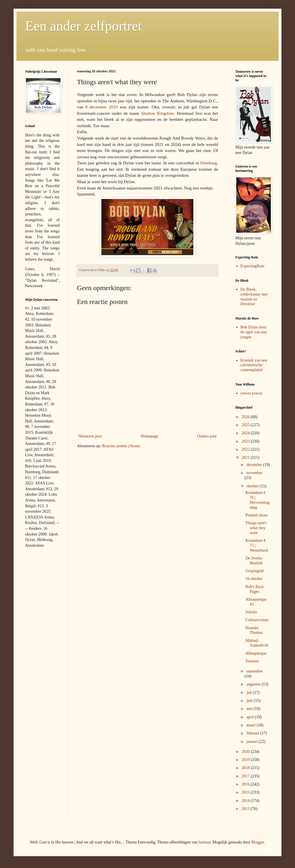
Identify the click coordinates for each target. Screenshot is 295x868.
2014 (246, 801)
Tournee (252, 661)
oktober (253, 486)
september (255, 671)
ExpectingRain (253, 266)
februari (253, 733)
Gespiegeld (255, 571)
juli (249, 693)
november (254, 473)
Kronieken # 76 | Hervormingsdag (257, 500)
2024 (246, 433)
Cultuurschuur (257, 620)
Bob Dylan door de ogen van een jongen (254, 332)
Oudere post (207, 436)
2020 (246, 752)
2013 (246, 809)
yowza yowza (252, 393)
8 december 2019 (101, 107)
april (250, 717)
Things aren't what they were (256, 528)
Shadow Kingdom (157, 113)
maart (251, 725)
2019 (246, 760)
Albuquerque (256, 653)
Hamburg (209, 163)
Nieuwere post (90, 436)
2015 (246, 792)
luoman (204, 842)
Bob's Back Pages (255, 589)
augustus (254, 684)
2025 (246, 425)
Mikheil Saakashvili (257, 643)
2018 (246, 768)
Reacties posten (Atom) (121, 446)
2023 (246, 441)
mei (250, 709)
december (255, 465)
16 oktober (254, 579)
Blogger (258, 842)
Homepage (149, 436)
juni (250, 701)
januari (252, 742)
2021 (246, 458)
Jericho (251, 612)
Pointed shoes (257, 515)
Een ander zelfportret (83, 26)
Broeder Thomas (254, 630)
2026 (246, 417)
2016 (246, 784)
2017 (246, 776)
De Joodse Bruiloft (254, 561)
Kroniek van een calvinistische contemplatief (254, 365)
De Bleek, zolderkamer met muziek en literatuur (254, 297)
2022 (246, 449)
